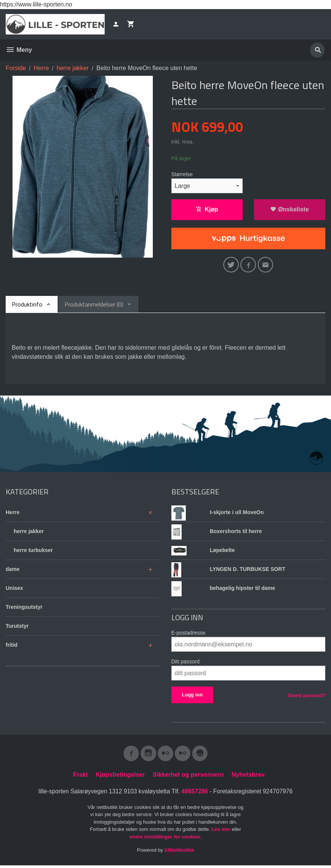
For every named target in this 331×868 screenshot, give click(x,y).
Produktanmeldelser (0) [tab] (94, 306)
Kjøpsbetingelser (120, 777)
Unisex (14, 590)
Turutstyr (17, 627)
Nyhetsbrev (248, 777)
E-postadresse (188, 634)
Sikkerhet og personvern (188, 777)
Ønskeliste (289, 209)
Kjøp (207, 209)
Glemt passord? (307, 697)
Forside (16, 68)
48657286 (195, 794)
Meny (19, 50)
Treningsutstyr (24, 608)
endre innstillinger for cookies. (165, 839)
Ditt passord (186, 663)
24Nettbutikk (179, 853)
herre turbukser (33, 552)
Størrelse (182, 174)
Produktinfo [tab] (27, 306)
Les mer (222, 832)
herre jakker (29, 533)
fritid (12, 646)
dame (13, 571)
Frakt (81, 777)
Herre (13, 514)
